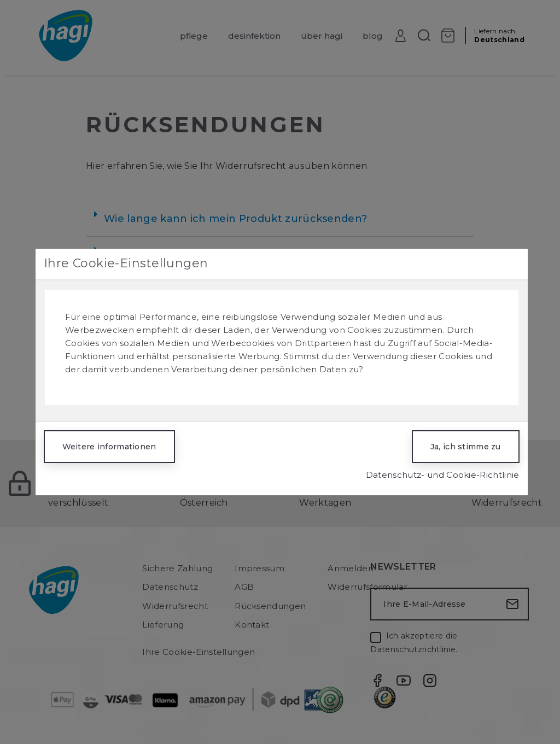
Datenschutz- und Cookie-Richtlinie (443, 475)
